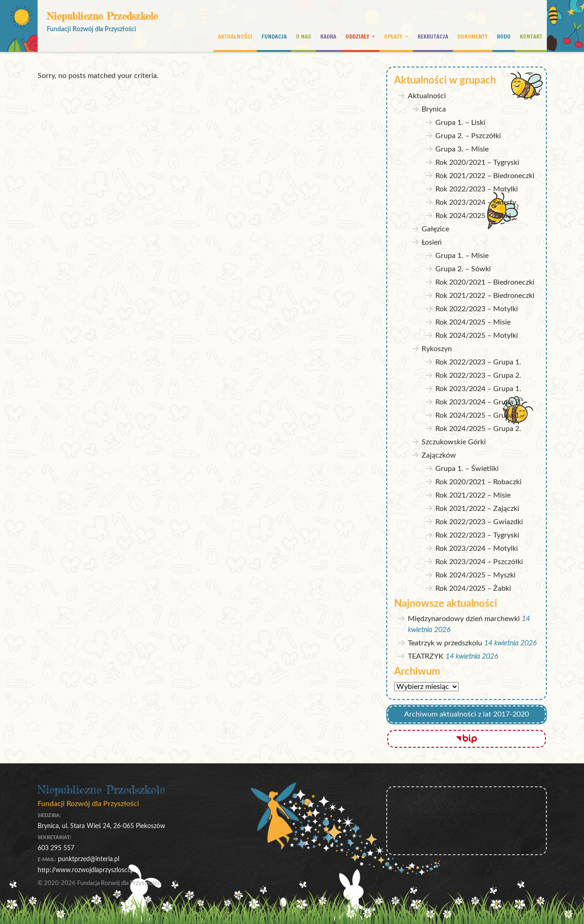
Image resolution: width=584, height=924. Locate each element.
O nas (303, 36)
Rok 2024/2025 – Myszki (476, 575)
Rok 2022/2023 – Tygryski (477, 535)
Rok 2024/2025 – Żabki (473, 216)
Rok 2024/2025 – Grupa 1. (478, 415)
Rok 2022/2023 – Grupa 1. (478, 362)
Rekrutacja (433, 36)
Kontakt (531, 36)
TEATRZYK (426, 656)
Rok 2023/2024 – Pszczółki (479, 562)
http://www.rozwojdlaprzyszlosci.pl (86, 870)
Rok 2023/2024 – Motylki (477, 549)
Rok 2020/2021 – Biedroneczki (485, 282)
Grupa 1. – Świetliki (467, 469)
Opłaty (394, 36)
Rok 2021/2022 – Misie (473, 495)
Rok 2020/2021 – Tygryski (477, 162)
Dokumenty (473, 36)
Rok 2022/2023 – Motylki (477, 189)
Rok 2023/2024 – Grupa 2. (478, 402)
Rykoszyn (437, 349)
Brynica (434, 109)
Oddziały (358, 36)
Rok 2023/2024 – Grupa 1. (478, 389)
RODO (504, 36)
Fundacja (274, 36)
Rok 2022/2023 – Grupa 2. (478, 375)
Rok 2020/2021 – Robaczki (478, 482)
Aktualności (235, 36)
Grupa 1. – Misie (462, 256)
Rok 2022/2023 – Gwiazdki (479, 522)
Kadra (328, 36)
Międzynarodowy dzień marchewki (464, 619)
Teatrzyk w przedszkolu (445, 643)
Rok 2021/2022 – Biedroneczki (485, 176)
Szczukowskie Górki (454, 442)
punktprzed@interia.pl (89, 859)
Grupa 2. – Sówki (463, 269)
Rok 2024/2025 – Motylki (477, 336)
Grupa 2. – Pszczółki (468, 136)
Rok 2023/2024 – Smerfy (476, 202)
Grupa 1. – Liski (460, 123)
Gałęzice (435, 229)
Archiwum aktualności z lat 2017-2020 (467, 714)
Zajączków (439, 455)
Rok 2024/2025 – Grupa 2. (478, 429)
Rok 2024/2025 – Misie (473, 322)
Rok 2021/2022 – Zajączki (477, 509)
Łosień (432, 242)
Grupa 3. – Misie (462, 149)
